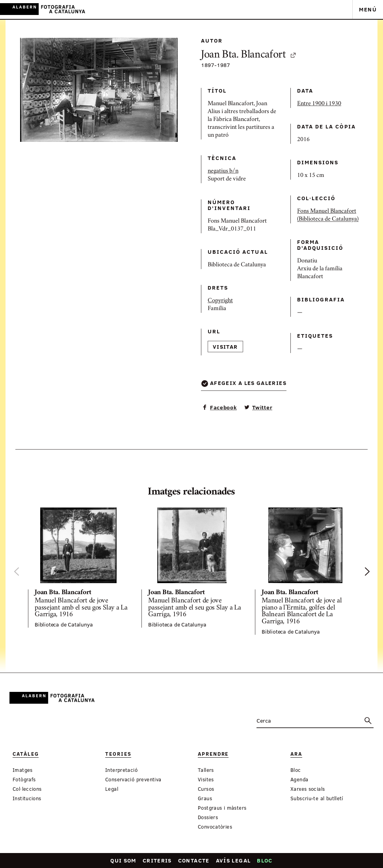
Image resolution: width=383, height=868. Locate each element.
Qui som (123, 860)
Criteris (157, 860)
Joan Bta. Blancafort (249, 55)
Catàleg (26, 754)
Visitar (225, 347)
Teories (118, 754)
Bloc (265, 860)
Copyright (220, 301)
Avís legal (233, 860)
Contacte (194, 860)
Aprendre (213, 754)
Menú (368, 9)
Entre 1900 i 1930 (319, 104)
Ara (296, 754)
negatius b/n (223, 171)
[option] (78, 568)
